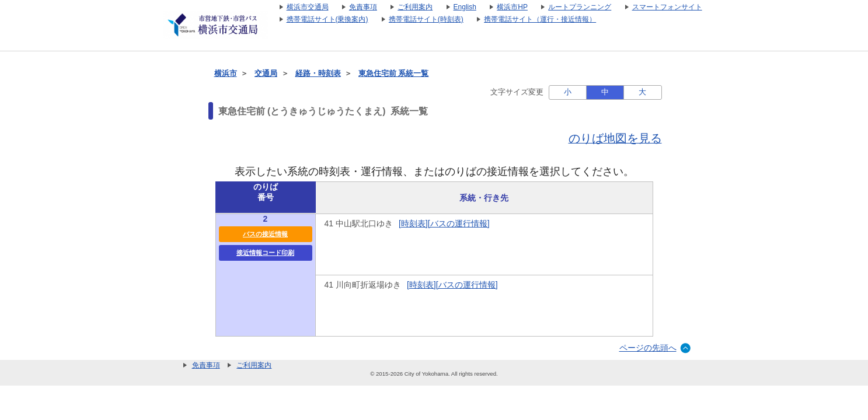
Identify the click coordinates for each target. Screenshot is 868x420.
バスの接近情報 (265, 234)
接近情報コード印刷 (265, 253)
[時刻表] (413, 223)
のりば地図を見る (615, 138)
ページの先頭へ (648, 348)
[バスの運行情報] (459, 223)
